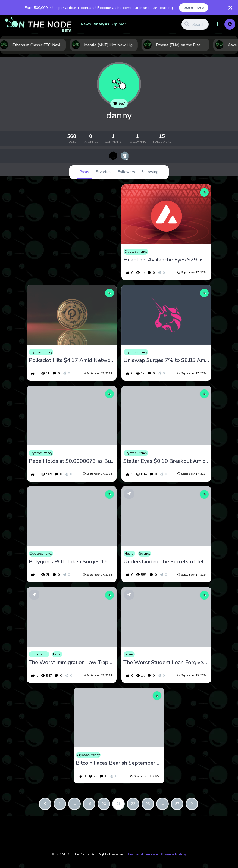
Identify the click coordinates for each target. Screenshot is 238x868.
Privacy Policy (173, 854)
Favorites (104, 172)
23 (148, 804)
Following (150, 172)
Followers (126, 172)
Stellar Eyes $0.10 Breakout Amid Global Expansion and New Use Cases (167, 461)
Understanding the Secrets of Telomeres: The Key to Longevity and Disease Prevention (167, 562)
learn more (194, 7)
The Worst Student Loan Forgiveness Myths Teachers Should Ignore (167, 663)
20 (104, 804)
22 (133, 804)
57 (177, 804)
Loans (129, 654)
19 (89, 804)
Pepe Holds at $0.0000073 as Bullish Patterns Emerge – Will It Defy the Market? (72, 461)
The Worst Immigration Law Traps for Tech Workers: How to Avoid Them (72, 663)
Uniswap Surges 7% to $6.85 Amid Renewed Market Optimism (167, 360)
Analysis (101, 24)
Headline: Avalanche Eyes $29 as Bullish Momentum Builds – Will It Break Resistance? (167, 260)
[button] (218, 24)
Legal (57, 654)
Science (145, 554)
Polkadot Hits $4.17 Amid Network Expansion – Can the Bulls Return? (72, 360)
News (86, 24)
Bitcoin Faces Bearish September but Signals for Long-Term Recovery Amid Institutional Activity (119, 763)
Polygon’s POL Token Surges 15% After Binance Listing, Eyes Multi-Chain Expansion (72, 562)
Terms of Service (143, 854)
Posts (84, 172)
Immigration (39, 654)
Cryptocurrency (136, 252)
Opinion (119, 24)
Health (129, 554)
